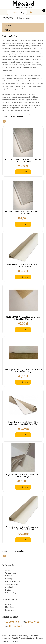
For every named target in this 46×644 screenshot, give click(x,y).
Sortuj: (5, 117)
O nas (8, 570)
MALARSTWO (8, 18)
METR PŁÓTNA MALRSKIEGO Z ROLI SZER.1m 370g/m (23, 265)
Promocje (9, 579)
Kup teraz (25, 172)
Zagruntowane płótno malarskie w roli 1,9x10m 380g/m (23, 476)
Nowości (9, 576)
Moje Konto (10, 607)
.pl (15, 641)
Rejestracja (10, 610)
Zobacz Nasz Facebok (42, 3)
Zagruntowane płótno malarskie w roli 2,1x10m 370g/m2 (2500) (23, 528)
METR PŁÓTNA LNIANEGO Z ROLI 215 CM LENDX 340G (23, 213)
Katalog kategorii (12, 593)
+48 (31, 12)
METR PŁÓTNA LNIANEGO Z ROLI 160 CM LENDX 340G (23, 160)
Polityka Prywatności (13, 581)
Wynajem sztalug (12, 573)
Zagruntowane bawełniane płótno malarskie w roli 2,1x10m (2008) (23, 423)
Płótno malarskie (24, 18)
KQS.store (39, 638)
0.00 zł (42, 10)
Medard (23, 5)
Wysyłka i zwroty (12, 584)
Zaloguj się (36, 12)
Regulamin (9, 587)
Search (23, 12)
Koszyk (8, 604)
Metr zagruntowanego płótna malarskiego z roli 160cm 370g (23, 371)
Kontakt (8, 590)
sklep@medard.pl (15, 626)
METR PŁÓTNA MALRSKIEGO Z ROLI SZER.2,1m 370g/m (23, 318)
